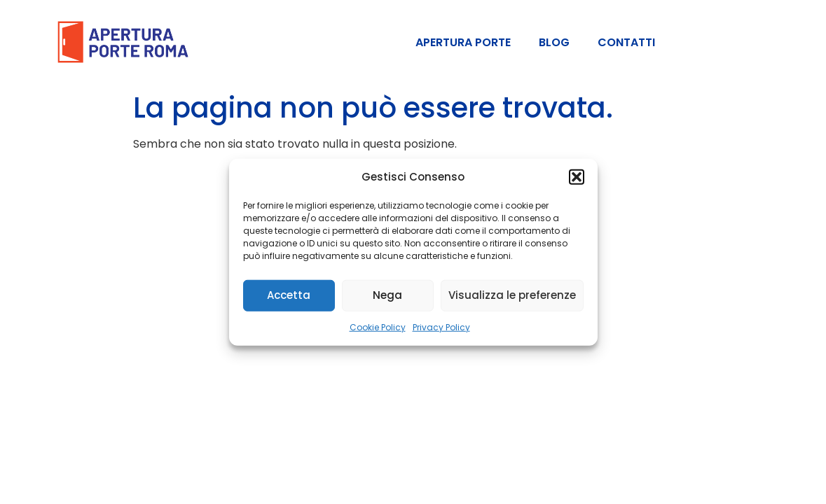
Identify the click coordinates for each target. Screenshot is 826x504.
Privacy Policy (441, 327)
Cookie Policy (378, 327)
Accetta (289, 295)
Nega (387, 295)
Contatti (626, 42)
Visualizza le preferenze (512, 295)
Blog (554, 42)
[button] (577, 177)
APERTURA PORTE (463, 42)
